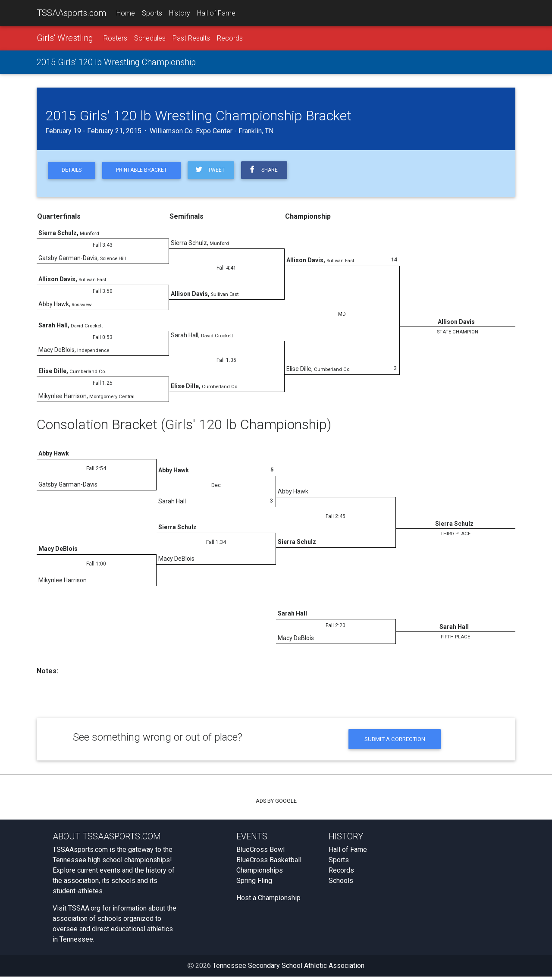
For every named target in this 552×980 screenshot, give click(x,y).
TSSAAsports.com (71, 13)
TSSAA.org (84, 912)
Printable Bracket (146, 172)
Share (271, 172)
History (180, 14)
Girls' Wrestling (65, 39)
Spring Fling (254, 884)
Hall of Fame (216, 14)
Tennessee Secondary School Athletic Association (289, 969)
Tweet (216, 172)
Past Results (191, 39)
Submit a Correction (395, 742)
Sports (152, 14)
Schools (341, 884)
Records (230, 39)
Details (73, 172)
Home (126, 14)
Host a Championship (268, 901)
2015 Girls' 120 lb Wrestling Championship (116, 63)
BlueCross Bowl (260, 853)
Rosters (115, 39)
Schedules (150, 39)
